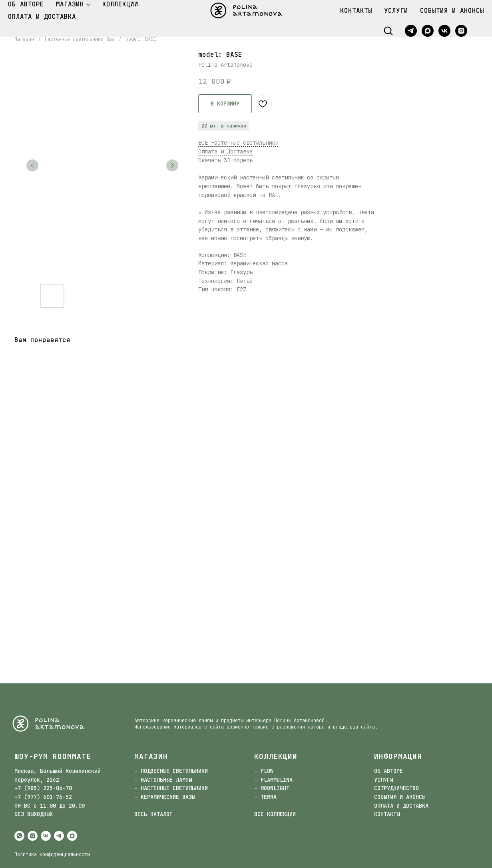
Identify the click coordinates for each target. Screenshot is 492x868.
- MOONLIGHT (272, 788)
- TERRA (265, 797)
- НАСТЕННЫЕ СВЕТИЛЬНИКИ (171, 788)
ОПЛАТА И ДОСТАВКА (42, 17)
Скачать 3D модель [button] (225, 160)
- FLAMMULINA (273, 780)
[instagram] (461, 31)
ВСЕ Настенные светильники (238, 143)
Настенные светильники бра (80, 39)
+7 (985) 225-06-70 (43, 788)
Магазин (24, 39)
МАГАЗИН (70, 4)
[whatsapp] (19, 836)
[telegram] (411, 31)
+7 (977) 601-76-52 (43, 797)
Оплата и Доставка (225, 151)
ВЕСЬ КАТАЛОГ (153, 814)
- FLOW (264, 771)
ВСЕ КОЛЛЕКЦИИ (275, 814)
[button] (388, 30)
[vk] (444, 31)
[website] (478, 31)
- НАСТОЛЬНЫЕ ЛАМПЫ (163, 780)
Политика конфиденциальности (52, 854)
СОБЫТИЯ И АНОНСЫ (452, 11)
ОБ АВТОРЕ (26, 4)
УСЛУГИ (396, 11)
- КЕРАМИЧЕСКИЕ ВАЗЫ (165, 797)
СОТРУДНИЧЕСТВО (396, 788)
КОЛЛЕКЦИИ (120, 4)
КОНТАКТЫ (356, 11)
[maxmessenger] (428, 31)
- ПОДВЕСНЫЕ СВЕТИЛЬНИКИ (171, 771)
